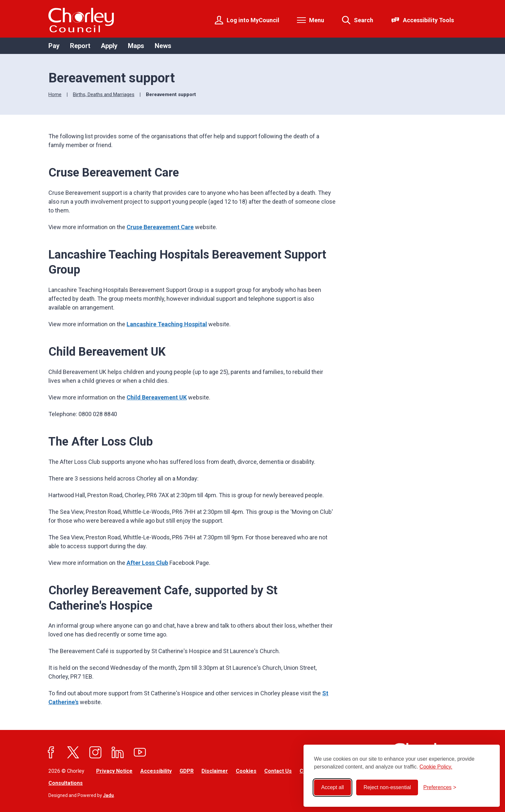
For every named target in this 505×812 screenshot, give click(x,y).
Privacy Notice (114, 771)
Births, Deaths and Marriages (104, 94)
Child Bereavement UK (157, 397)
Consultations (66, 783)
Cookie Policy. (436, 767)
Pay (54, 46)
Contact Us (278, 771)
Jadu (108, 795)
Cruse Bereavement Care (160, 227)
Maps (136, 46)
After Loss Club (147, 563)
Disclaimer (215, 771)
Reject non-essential (387, 787)
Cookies (246, 771)
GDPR (187, 771)
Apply (109, 46)
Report (80, 46)
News (163, 46)
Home (55, 94)
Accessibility (156, 771)
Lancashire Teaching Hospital (167, 324)
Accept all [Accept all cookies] (332, 787)
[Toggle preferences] (440, 787)
